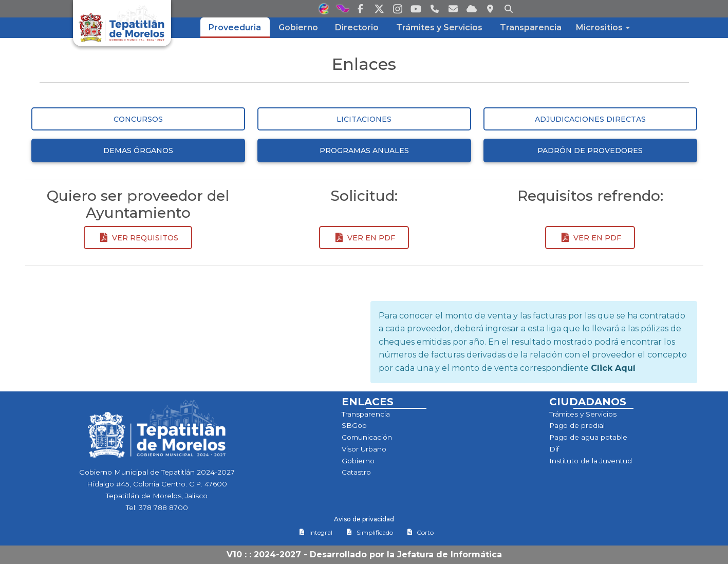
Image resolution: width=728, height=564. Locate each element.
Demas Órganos (138, 151)
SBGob (354, 425)
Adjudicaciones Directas (590, 119)
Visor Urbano (364, 449)
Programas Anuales (364, 151)
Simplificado (370, 532)
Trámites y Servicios (583, 414)
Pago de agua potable (588, 437)
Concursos (138, 119)
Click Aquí (613, 368)
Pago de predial (577, 425)
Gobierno (358, 461)
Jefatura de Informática (450, 554)
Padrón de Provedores (590, 151)
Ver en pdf (364, 238)
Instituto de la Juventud (591, 461)
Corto (420, 532)
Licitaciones (364, 119)
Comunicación (367, 437)
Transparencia (366, 414)
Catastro (356, 472)
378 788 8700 (163, 507)
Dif (554, 449)
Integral (316, 532)
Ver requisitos (138, 238)
